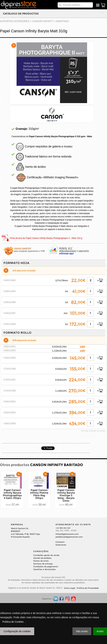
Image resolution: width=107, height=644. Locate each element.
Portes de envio (41, 561)
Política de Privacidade (88, 588)
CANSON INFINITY (43, 21)
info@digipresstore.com (67, 534)
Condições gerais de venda (46, 555)
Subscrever (61, 545)
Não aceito (82, 631)
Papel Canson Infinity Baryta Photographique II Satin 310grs (13, 494)
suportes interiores (15, 21)
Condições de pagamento (46, 567)
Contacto (60, 542)
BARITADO (63, 21)
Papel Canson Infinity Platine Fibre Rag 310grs (39, 494)
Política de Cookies (13, 622)
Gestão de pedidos (42, 558)
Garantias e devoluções (45, 569)
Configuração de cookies (17, 631)
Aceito (100, 631)
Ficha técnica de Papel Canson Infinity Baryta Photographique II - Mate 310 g (46, 238)
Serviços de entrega (43, 564)
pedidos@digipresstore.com (69, 537)
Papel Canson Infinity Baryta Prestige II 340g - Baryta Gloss (66, 495)
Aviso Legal (70, 588)
